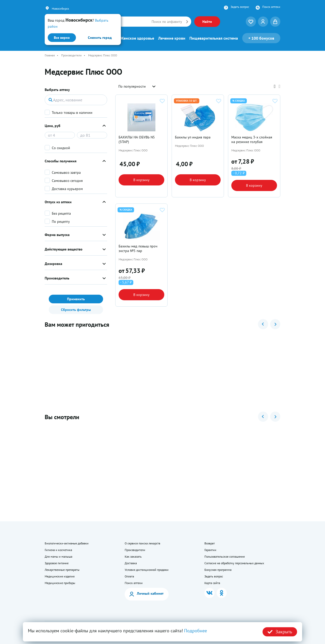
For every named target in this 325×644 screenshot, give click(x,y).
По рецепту (61, 222)
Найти (207, 22)
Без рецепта (61, 213)
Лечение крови (172, 38)
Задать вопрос (240, 7)
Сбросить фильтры (76, 310)
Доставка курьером (67, 189)
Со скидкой (61, 148)
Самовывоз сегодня (67, 181)
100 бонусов (261, 38)
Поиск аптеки (271, 7)
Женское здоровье (137, 38)
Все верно (62, 38)
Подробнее (196, 631)
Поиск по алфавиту (167, 22)
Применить (76, 299)
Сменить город (100, 38)
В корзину (141, 180)
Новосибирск (60, 9)
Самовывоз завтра (66, 172)
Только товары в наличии (72, 113)
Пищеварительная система (214, 38)
